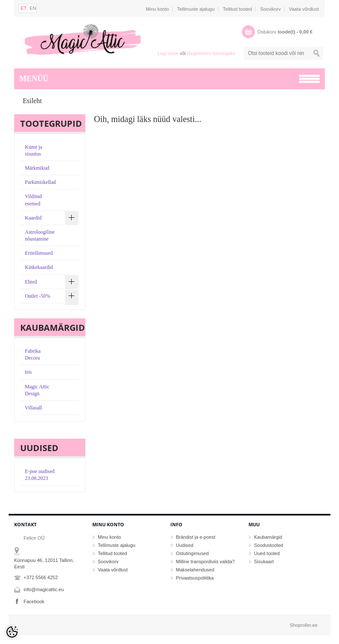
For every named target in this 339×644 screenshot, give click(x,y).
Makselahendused (195, 570)
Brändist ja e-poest (196, 537)
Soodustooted (269, 545)
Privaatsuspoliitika (195, 578)
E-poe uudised (40, 475)
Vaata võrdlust (304, 9)
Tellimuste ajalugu (196, 9)
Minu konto (157, 9)
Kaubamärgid (268, 537)
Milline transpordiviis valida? (205, 562)
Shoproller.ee (304, 625)
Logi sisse (168, 53)
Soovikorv (270, 9)
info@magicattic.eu (44, 589)
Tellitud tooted (237, 9)
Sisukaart (264, 562)
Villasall (33, 408)
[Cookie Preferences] (12, 632)
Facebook (34, 601)
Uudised (185, 545)
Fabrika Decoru (33, 354)
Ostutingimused (192, 553)
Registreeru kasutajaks (211, 53)
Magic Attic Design (37, 390)
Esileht (32, 101)
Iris (28, 372)
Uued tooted (267, 553)
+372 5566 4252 (41, 577)
